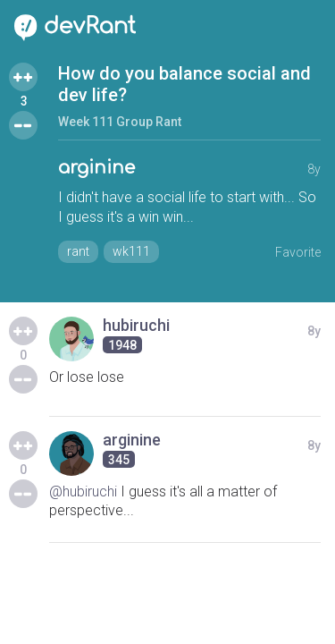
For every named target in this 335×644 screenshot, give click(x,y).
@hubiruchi (83, 491)
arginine (96, 168)
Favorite (298, 252)
